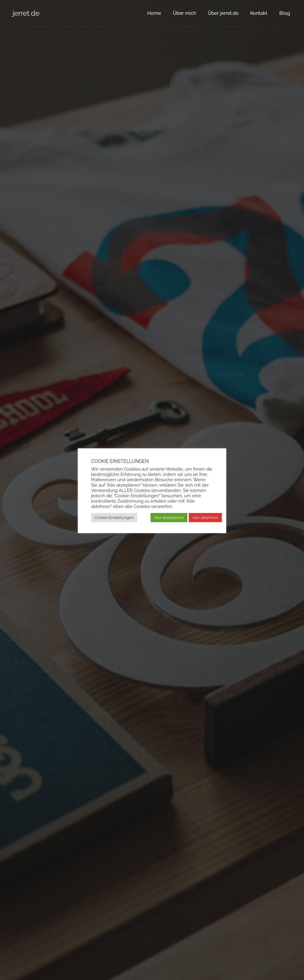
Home (154, 13)
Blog (285, 13)
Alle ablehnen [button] (205, 518)
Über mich (184, 13)
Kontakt (259, 13)
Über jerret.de (223, 13)
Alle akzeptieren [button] (169, 518)
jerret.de (26, 13)
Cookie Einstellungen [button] (114, 518)
